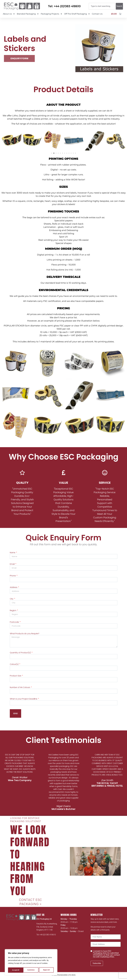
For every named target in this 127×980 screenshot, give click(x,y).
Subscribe (97, 965)
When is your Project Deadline (24, 701)
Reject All (31, 970)
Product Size (16, 678)
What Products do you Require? (25, 635)
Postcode (15, 623)
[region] (31, 963)
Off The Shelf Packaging (77, 14)
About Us (9, 14)
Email (12, 564)
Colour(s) (14, 666)
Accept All (47, 970)
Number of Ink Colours (20, 690)
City (12, 600)
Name (13, 553)
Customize (16, 970)
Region (13, 611)
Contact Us (97, 14)
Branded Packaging (28, 14)
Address (14, 588)
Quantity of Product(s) (21, 654)
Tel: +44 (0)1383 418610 (64, 6)
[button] (4, 140)
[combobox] (102, 6)
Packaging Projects (51, 14)
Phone (13, 576)
